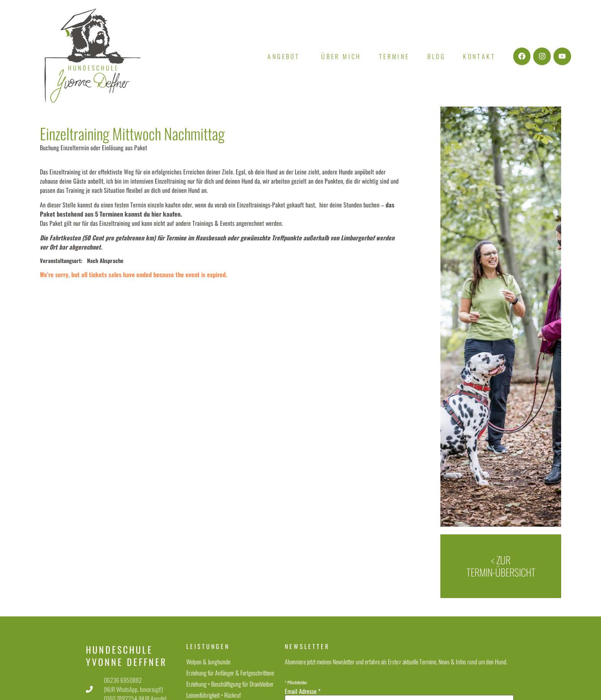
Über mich (341, 56)
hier (156, 214)
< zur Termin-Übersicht (501, 566)
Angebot (286, 56)
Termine (394, 56)
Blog (437, 56)
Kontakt (479, 56)
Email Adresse (303, 691)
